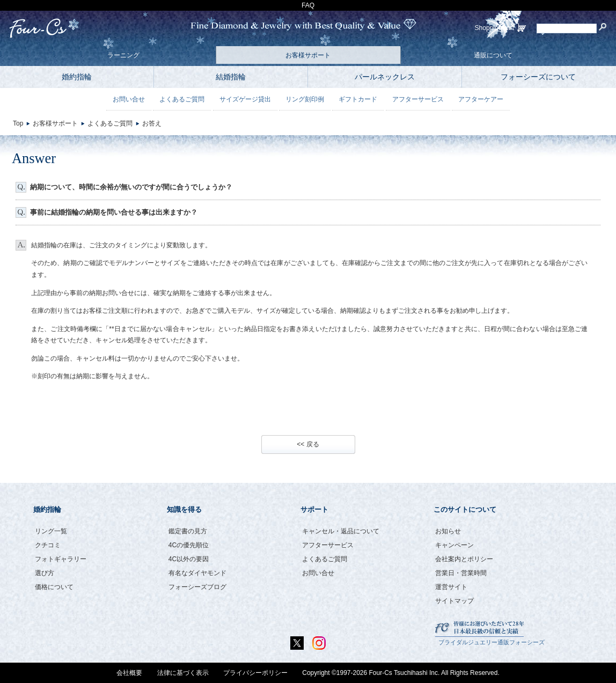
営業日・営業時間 (461, 573)
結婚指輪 (231, 77)
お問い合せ (129, 99)
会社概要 (129, 673)
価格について (54, 587)
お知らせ (448, 531)
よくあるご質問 (182, 99)
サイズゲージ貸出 (245, 99)
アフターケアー (481, 99)
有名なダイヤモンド (197, 573)
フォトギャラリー (61, 559)
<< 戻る (308, 444)
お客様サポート (308, 55)
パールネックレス (385, 77)
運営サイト (451, 587)
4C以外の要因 (189, 559)
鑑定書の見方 (188, 531)
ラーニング (123, 55)
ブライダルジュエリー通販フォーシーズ (492, 642)
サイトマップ (454, 601)
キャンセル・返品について (341, 531)
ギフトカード (358, 99)
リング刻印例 (305, 99)
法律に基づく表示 (183, 673)
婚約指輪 (77, 77)
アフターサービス (418, 99)
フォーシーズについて (538, 77)
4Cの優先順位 (189, 545)
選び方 (45, 573)
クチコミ (48, 545)
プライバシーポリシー (255, 673)
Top (18, 123)
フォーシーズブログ (197, 587)
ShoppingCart (494, 28)
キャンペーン (454, 545)
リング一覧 (51, 531)
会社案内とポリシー (464, 559)
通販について (493, 55)
